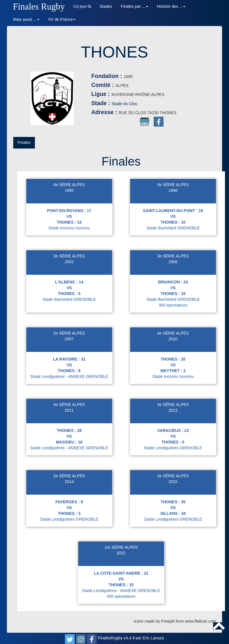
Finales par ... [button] (135, 6)
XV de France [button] (62, 19)
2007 (69, 339)
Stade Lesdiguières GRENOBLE (173, 448)
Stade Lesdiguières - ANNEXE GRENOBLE (69, 376)
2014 (69, 482)
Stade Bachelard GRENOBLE (173, 228)
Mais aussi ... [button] (26, 19)
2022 (121, 553)
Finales (24, 142)
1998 (173, 190)
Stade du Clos (124, 104)
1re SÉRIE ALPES (121, 547)
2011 (69, 410)
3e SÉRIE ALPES (173, 185)
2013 (173, 410)
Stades (106, 6)
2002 (69, 262)
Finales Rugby (39, 7)
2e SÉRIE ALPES (69, 333)
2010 (173, 339)
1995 (69, 190)
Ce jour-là (82, 6)
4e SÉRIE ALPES (69, 185)
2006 (173, 262)
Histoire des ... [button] (171, 6)
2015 (173, 482)
